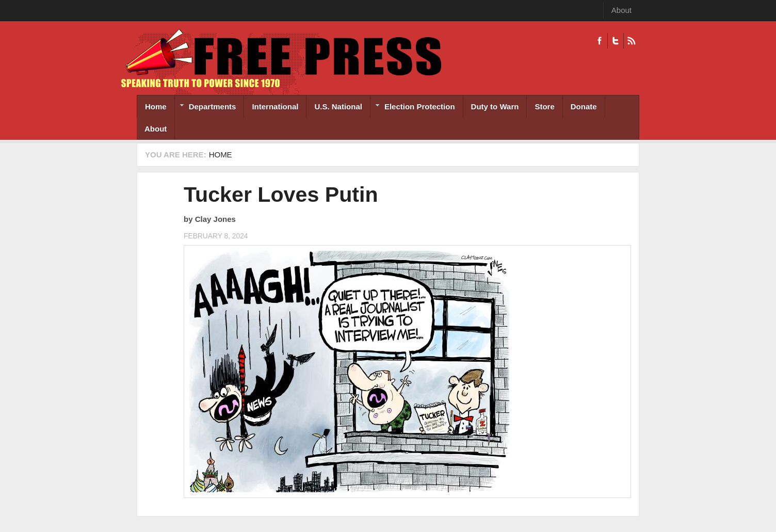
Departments (206, 108)
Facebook (600, 41)
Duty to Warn (495, 107)
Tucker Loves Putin (281, 195)
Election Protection (413, 108)
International (275, 107)
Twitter (615, 41)
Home (156, 107)
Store (544, 107)
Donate (584, 107)
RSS (631, 41)
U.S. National (338, 107)
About (621, 10)
